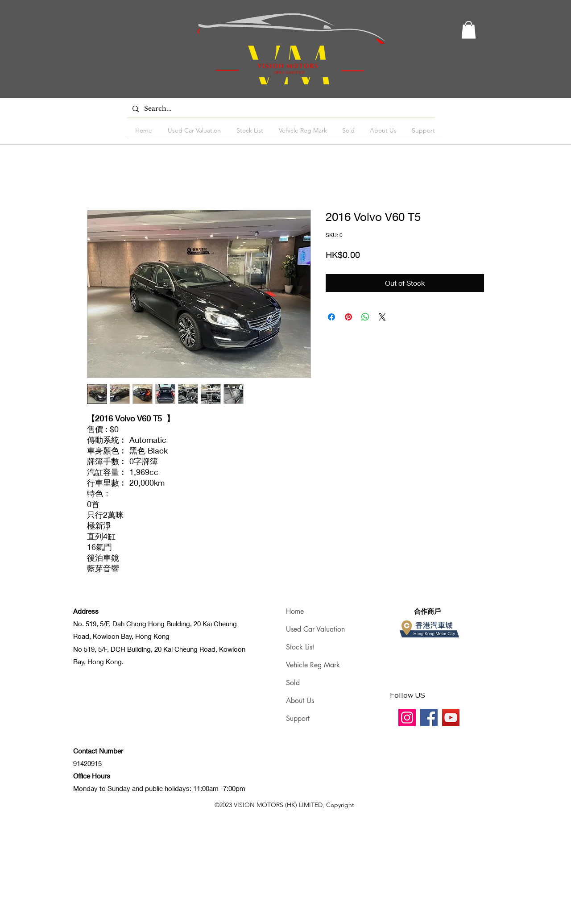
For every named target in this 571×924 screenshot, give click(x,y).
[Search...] (280, 109)
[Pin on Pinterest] (348, 317)
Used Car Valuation (315, 629)
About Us (300, 701)
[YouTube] (451, 718)
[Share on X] (382, 317)
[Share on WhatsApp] (365, 317)
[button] (469, 30)
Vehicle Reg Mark (313, 665)
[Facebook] (429, 718)
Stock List (300, 647)
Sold (293, 683)
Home (295, 611)
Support (298, 718)
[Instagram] (407, 718)
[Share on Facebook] (331, 317)
